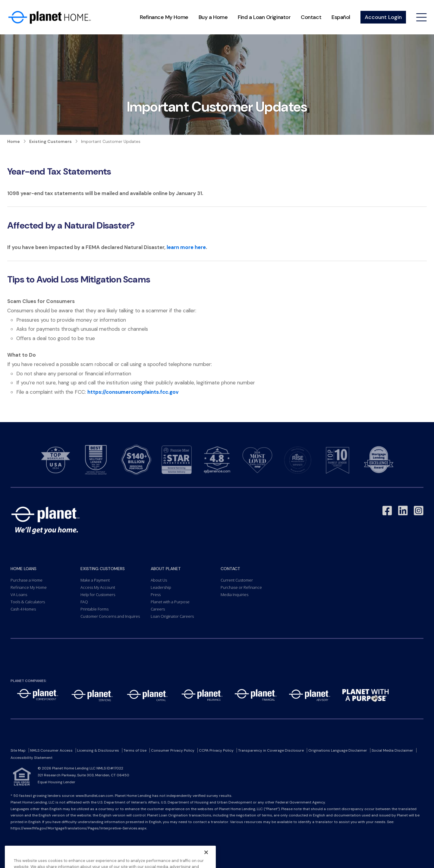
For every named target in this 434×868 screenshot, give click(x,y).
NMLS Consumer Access (51, 750)
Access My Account (98, 587)
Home (14, 141)
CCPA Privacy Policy (216, 750)
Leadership (161, 587)
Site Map (18, 750)
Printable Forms (94, 609)
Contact (311, 17)
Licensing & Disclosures (98, 750)
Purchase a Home (27, 580)
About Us (159, 580)
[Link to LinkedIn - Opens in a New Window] (403, 511)
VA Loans (19, 595)
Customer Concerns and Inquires (110, 616)
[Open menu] (421, 17)
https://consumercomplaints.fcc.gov (133, 392)
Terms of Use (135, 750)
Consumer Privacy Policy (173, 750)
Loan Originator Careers (172, 616)
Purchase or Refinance (241, 587)
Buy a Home (213, 17)
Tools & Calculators (28, 602)
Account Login (383, 17)
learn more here (186, 247)
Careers (158, 609)
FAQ (84, 602)
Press (156, 595)
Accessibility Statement (31, 758)
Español (341, 17)
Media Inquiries (234, 595)
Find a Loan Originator (264, 17)
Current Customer (237, 580)
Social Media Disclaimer (392, 750)
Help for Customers (98, 595)
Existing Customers (50, 141)
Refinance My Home (164, 17)
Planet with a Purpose (170, 602)
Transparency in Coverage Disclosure (271, 750)
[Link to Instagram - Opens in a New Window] (419, 511)
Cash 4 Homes (23, 609)
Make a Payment (95, 580)
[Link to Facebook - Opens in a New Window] (387, 511)
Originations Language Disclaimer (338, 750)
